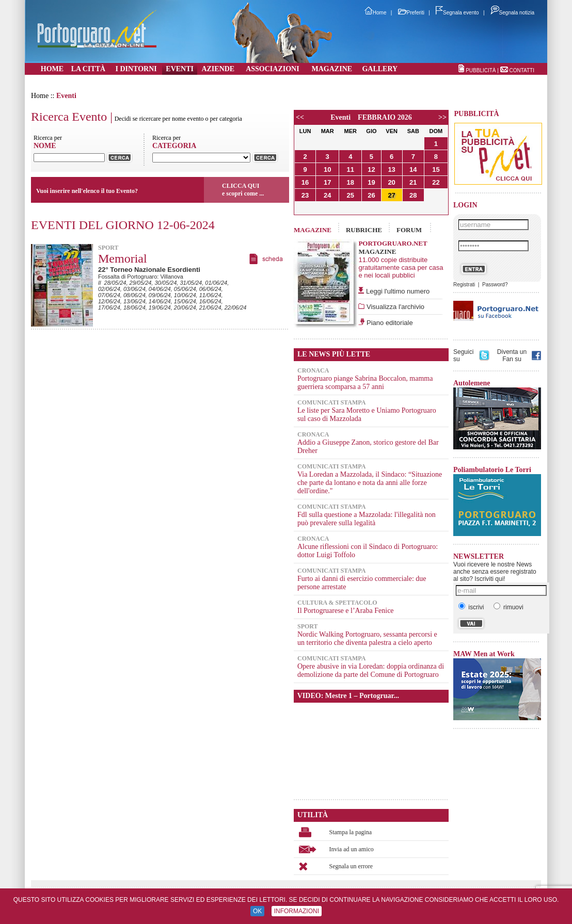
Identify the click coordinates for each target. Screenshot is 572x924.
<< (300, 117)
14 (413, 169)
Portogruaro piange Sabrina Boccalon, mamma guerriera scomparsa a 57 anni (365, 383)
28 (413, 195)
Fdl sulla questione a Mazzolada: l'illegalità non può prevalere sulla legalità (367, 519)
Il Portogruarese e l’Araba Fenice (346, 611)
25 (351, 195)
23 (305, 195)
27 (391, 195)
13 (391, 169)
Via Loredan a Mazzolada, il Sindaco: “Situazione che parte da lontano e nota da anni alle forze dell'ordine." (370, 483)
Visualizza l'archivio (394, 307)
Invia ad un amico (352, 849)
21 (413, 182)
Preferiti (411, 13)
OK (257, 911)
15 (436, 169)
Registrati (464, 285)
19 (371, 182)
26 (371, 195)
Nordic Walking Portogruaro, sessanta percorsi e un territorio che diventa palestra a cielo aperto (367, 638)
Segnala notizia (512, 13)
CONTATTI (522, 70)
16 (305, 182)
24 (327, 195)
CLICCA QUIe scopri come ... (243, 190)
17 (327, 182)
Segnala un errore (351, 866)
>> (442, 117)
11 (351, 169)
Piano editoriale (388, 323)
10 (327, 169)
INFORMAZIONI (297, 911)
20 (391, 182)
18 (351, 182)
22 (436, 182)
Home (376, 13)
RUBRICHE (364, 230)
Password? (495, 285)
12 (371, 169)
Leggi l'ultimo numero (398, 291)
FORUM (409, 230)
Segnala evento (457, 13)
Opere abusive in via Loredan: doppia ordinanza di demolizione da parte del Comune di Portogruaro (371, 670)
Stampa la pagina (351, 832)
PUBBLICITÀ (481, 70)
